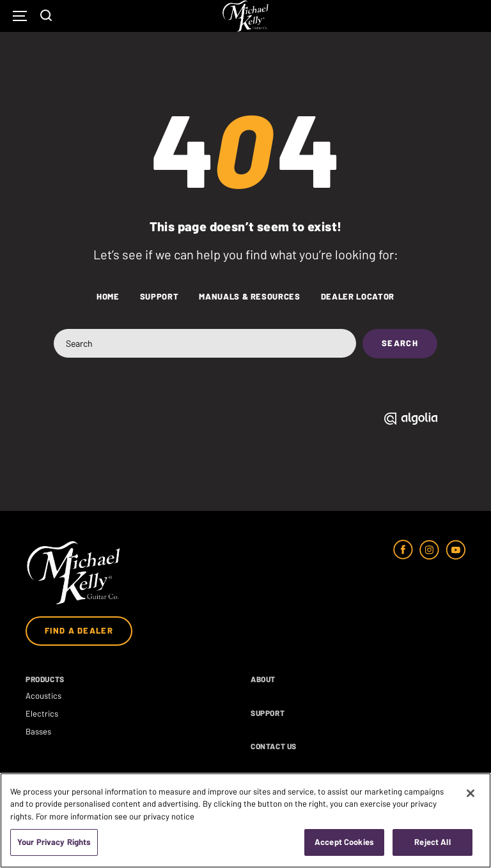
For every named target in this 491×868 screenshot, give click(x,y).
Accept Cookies (344, 842)
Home (108, 297)
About (263, 679)
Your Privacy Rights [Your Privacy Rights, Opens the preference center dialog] (54, 842)
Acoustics (43, 696)
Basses (38, 731)
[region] (245, 820)
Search (400, 343)
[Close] (471, 793)
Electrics (42, 713)
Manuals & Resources (249, 297)
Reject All (432, 842)
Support (160, 297)
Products (45, 679)
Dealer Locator (358, 297)
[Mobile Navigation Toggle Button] (20, 16)
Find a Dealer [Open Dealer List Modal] (79, 630)
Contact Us (274, 746)
